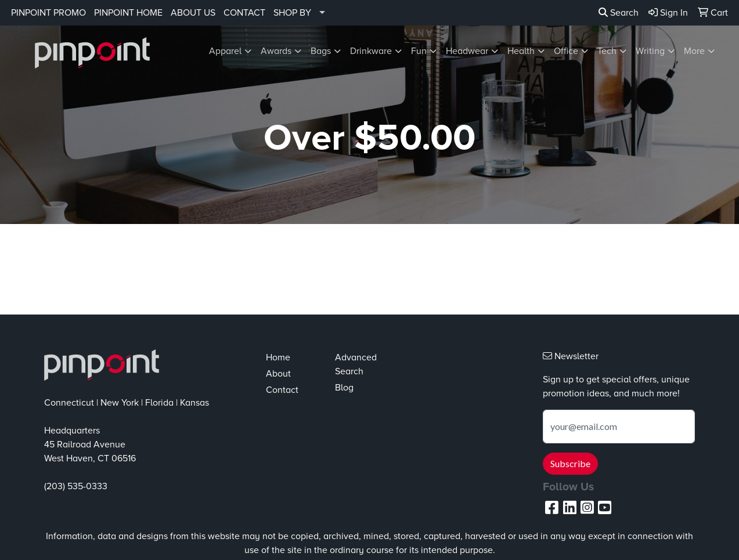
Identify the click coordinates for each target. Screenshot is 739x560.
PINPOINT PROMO (48, 13)
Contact (282, 390)
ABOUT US (193, 13)
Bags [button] (321, 51)
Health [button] (521, 51)
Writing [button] (650, 51)
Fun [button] (419, 51)
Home (278, 357)
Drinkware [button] (371, 51)
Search (619, 13)
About (278, 374)
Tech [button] (607, 51)
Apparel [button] (225, 51)
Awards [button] (276, 51)
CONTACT (244, 13)
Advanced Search (356, 364)
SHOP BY (292, 13)
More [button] (694, 51)
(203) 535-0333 (76, 486)
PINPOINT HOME (128, 13)
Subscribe (570, 463)
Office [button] (566, 51)
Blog (344, 388)
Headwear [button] (467, 51)
